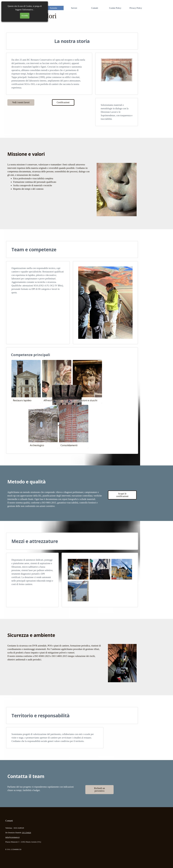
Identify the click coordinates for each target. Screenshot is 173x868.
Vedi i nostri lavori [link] (21, 102)
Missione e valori (26, 154)
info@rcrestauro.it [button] (12, 837)
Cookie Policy (115, 8)
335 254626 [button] (26, 833)
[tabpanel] (49, 74)
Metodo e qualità (27, 482)
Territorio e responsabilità (40, 715)
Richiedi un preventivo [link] (100, 790)
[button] (78, 569)
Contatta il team (26, 776)
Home (33, 8)
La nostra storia (72, 41)
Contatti (95, 8)
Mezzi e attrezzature (35, 541)
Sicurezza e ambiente (31, 635)
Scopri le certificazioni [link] (122, 495)
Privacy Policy (136, 8)
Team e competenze (34, 249)
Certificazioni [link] (63, 102)
